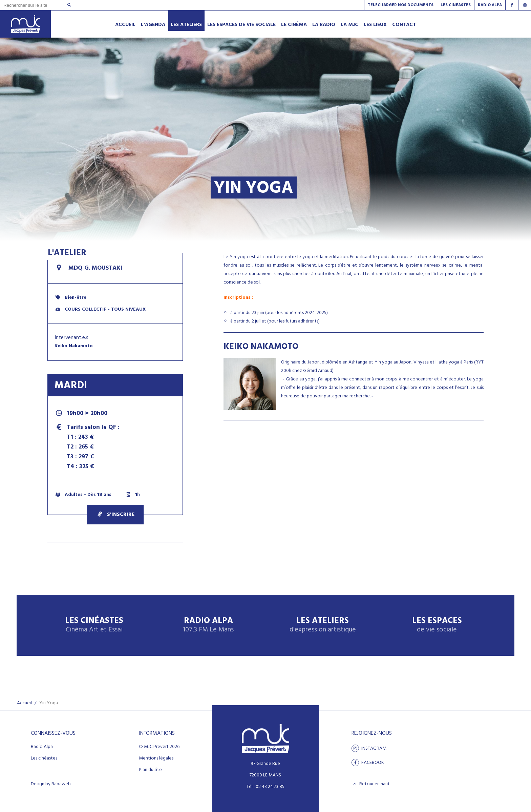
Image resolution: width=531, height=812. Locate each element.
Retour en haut (371, 784)
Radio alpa (490, 5)
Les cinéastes (44, 758)
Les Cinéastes (456, 5)
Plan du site (150, 770)
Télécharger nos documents (401, 5)
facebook (368, 763)
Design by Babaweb (51, 784)
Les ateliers (323, 625)
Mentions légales (156, 758)
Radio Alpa (208, 625)
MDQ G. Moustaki (88, 268)
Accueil (24, 703)
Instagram (369, 748)
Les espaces (437, 625)
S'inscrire (115, 515)
